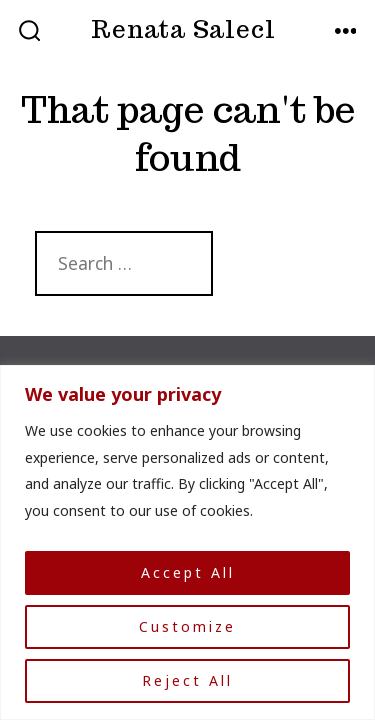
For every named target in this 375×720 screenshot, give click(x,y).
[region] (187, 542)
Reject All (187, 680)
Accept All (188, 572)
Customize (187, 626)
